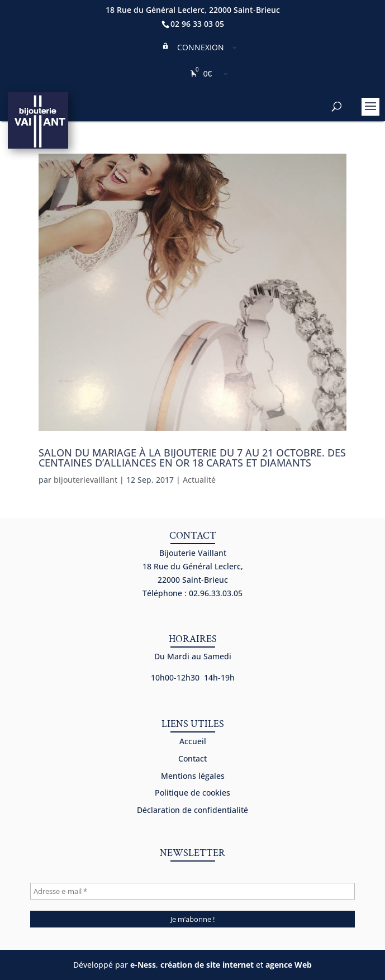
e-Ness (143, 965)
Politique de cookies (193, 793)
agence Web (289, 965)
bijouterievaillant (85, 480)
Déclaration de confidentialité (193, 810)
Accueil (193, 741)
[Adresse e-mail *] (192, 891)
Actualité (199, 480)
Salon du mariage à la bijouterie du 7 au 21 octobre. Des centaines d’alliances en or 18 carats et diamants (192, 458)
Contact (193, 758)
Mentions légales (193, 776)
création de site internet (207, 965)
